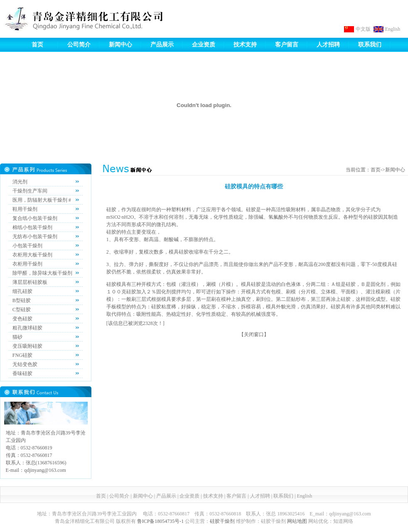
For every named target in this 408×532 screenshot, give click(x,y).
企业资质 (204, 45)
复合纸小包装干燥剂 (35, 218)
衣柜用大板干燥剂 (32, 255)
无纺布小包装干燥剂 (35, 237)
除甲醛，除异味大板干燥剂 (42, 273)
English (393, 29)
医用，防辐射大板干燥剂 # (42, 200)
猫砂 (17, 337)
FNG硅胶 (22, 355)
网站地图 (297, 521)
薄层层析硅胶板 (30, 282)
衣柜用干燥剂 (27, 264)
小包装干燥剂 (27, 246)
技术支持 (245, 45)
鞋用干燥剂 (25, 209)
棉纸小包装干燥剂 (32, 227)
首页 (37, 45)
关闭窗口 (254, 334)
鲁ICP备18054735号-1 (161, 521)
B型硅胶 (22, 300)
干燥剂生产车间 (30, 191)
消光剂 (20, 182)
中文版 (363, 29)
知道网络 (343, 521)
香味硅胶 (22, 373)
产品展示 (162, 45)
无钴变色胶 (25, 364)
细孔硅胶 (22, 291)
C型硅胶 (22, 310)
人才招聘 (328, 45)
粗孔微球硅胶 (27, 328)
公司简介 (79, 45)
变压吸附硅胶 (27, 346)
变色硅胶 (22, 319)
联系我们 (370, 45)
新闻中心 (120, 45)
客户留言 (287, 45)
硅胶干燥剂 (222, 521)
